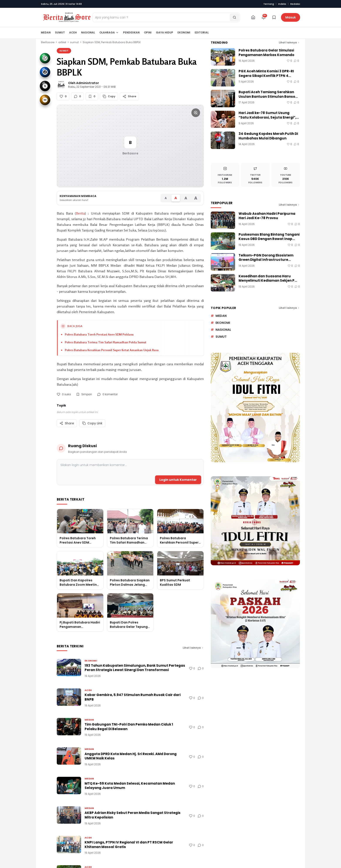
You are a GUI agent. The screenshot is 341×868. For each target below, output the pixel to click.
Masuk (291, 17)
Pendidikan (131, 32)
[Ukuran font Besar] (186, 198)
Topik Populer (223, 308)
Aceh (73, 32)
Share (67, 423)
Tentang (269, 4)
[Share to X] (45, 86)
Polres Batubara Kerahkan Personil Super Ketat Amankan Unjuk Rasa (112, 350)
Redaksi (295, 4)
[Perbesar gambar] (196, 113)
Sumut (60, 32)
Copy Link (92, 423)
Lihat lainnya (193, 648)
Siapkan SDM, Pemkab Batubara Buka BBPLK (112, 42)
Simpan (84, 394)
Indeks (282, 4)
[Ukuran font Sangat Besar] (196, 198)
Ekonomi (184, 32)
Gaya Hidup (165, 32)
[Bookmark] (274, 17)
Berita (80, 213)
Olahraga (109, 32)
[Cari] (234, 17)
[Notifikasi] (264, 17)
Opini (148, 32)
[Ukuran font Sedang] (176, 198)
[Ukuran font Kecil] (166, 198)
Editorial (202, 32)
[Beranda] (253, 17)
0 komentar (107, 394)
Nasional (88, 32)
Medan (46, 32)
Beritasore (48, 42)
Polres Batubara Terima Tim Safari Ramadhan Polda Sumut (106, 342)
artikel (62, 42)
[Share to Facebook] (45, 72)
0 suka (64, 394)
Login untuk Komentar (178, 480)
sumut (74, 42)
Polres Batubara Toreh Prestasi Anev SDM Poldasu (99, 334)
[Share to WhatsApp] (45, 58)
